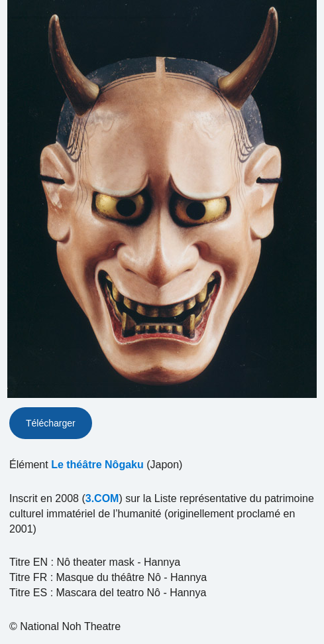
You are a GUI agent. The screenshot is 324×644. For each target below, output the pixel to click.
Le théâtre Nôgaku (97, 465)
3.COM (102, 498)
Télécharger (51, 423)
